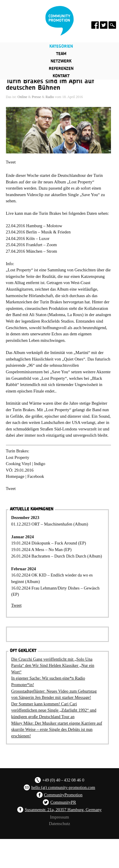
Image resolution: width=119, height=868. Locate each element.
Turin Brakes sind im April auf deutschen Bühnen (50, 84)
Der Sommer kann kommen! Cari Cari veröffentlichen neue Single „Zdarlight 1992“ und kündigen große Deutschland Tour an (54, 710)
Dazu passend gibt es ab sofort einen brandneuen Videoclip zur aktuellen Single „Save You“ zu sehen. (55, 194)
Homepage (15, 476)
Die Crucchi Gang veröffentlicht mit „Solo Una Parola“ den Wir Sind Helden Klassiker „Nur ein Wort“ (53, 666)
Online (22, 97)
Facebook (36, 476)
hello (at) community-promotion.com (63, 787)
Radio (50, 97)
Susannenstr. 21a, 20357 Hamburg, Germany (63, 810)
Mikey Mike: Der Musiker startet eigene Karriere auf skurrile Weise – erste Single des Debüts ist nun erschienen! (57, 730)
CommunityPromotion (63, 795)
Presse (36, 97)
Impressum (59, 817)
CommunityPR (63, 802)
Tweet (11, 162)
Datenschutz (59, 824)
